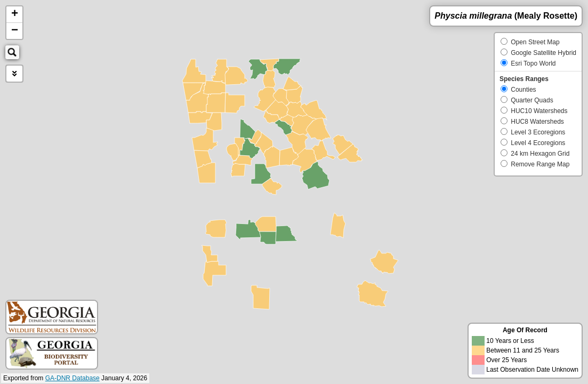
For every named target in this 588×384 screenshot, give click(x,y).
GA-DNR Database (73, 378)
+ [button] (15, 14)
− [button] (15, 31)
